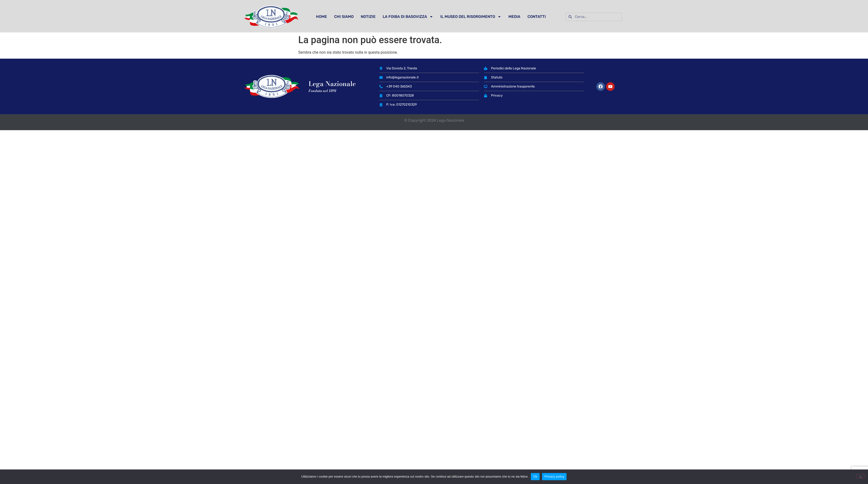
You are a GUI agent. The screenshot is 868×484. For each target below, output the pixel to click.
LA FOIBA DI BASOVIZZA (408, 17)
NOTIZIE (368, 17)
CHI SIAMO (344, 17)
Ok (535, 476)
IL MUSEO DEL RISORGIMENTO (471, 17)
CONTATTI (537, 17)
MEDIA (514, 17)
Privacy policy (554, 476)
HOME (321, 17)
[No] (860, 476)
